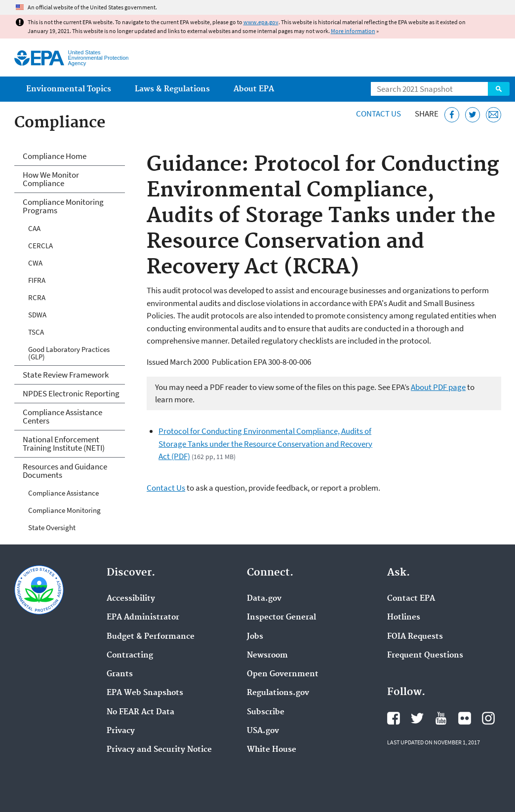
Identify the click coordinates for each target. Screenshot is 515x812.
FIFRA (37, 280)
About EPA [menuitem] (254, 89)
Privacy (121, 731)
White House (272, 750)
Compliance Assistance (63, 493)
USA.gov (263, 731)
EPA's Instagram (488, 718)
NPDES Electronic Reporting (71, 393)
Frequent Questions (425, 656)
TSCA (36, 332)
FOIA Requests (415, 637)
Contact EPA (411, 599)
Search (499, 89)
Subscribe (266, 712)
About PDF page (438, 387)
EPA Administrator (143, 618)
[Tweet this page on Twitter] (473, 115)
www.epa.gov (261, 22)
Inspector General (281, 618)
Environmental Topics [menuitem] (69, 89)
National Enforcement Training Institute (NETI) (64, 444)
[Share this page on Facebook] (452, 115)
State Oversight (52, 527)
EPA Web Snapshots (145, 693)
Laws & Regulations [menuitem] (172, 89)
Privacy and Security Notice (159, 750)
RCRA (37, 297)
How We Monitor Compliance (51, 179)
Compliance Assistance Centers (62, 416)
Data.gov (264, 599)
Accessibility (131, 599)
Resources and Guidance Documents (65, 471)
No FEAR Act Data (140, 712)
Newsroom (267, 656)
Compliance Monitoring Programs (63, 206)
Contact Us (378, 114)
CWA (35, 263)
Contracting (130, 656)
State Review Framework (66, 375)
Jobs (255, 637)
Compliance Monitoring (64, 510)
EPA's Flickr (465, 718)
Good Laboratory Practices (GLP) (69, 353)
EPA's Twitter (417, 718)
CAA (34, 228)
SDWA (37, 315)
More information (353, 31)
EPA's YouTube (441, 718)
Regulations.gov (278, 693)
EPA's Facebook (394, 718)
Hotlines (404, 618)
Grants (120, 674)
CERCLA (40, 246)
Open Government (283, 674)
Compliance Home (55, 156)
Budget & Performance (151, 637)
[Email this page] (494, 115)
